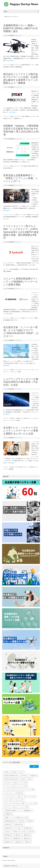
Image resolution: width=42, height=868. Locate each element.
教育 (29, 166)
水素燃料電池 (18, 67)
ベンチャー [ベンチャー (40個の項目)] (23, 807)
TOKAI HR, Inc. (14, 866)
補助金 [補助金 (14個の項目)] (27, 839)
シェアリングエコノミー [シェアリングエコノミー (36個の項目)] (12, 797)
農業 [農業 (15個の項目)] (28, 842)
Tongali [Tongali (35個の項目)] (33, 776)
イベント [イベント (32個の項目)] (23, 786)
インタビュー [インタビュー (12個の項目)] (9, 790)
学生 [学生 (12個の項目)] (31, 832)
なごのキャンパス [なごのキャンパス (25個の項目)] (11, 783)
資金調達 (16, 269)
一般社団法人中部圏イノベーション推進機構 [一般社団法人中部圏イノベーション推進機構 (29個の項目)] (18, 811)
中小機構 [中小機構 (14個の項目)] (8, 814)
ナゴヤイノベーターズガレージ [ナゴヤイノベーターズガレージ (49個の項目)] (14, 804)
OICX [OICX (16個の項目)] (24, 776)
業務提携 (8, 320)
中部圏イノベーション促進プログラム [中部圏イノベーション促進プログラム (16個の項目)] (16, 818)
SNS (31, 269)
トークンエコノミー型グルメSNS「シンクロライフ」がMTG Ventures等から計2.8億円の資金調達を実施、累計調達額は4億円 (21, 232)
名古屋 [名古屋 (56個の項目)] (8, 825)
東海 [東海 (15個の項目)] (7, 839)
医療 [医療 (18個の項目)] (30, 821)
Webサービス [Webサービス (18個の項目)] (26, 779)
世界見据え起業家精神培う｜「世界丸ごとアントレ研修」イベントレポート (21, 178)
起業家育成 (28, 217)
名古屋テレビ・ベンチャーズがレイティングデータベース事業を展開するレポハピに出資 (21, 431)
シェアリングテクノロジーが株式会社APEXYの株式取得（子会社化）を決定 (21, 382)
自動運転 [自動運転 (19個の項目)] (17, 839)
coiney (23, 318)
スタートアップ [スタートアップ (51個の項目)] (29, 797)
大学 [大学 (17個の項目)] (7, 832)
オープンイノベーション (23, 370)
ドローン (33, 65)
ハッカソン (32, 370)
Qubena (25, 166)
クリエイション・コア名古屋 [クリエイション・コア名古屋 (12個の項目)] (14, 793)
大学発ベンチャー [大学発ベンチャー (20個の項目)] (19, 832)
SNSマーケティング (24, 467)
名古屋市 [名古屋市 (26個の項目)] (28, 828)
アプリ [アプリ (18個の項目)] (23, 783)
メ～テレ (6, 469)
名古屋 (19, 372)
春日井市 (34, 166)
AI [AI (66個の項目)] (6, 772)
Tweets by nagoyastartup (9, 860)
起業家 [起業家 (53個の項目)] (19, 842)
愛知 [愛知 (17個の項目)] (18, 835)
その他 (11, 65)
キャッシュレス (30, 318)
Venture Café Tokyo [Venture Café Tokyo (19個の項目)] (11, 779)
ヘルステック (13, 372)
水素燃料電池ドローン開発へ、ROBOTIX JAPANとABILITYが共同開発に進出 (21, 28)
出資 (23, 116)
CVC (17, 467)
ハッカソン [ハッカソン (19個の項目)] (32, 804)
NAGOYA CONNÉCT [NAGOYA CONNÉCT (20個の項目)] (11, 776)
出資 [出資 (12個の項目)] (22, 821)
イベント (12, 215)
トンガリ (24, 215)
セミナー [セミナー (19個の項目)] (8, 800)
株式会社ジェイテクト (31, 116)
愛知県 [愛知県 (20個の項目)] (27, 835)
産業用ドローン (18, 118)
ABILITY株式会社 (26, 65)
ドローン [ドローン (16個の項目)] (19, 800)
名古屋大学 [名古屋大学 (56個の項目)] (19, 825)
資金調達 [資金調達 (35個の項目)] (8, 842)
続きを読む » (11, 61)
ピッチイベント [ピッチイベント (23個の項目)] (10, 807)
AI (22, 166)
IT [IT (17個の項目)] (21, 772)
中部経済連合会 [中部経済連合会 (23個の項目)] (10, 821)
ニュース (16, 65)
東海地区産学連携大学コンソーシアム (15, 217)
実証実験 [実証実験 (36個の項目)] (8, 835)
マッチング (13, 420)
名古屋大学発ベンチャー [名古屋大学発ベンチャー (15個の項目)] (12, 828)
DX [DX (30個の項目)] (14, 772)
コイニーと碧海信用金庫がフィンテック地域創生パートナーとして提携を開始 (21, 281)
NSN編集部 (11, 35)
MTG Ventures (25, 269)
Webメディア (28, 418)
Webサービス (20, 418)
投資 (34, 269)
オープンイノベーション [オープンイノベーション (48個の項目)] (26, 790)
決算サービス (14, 320)
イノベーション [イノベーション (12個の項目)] (10, 786)
